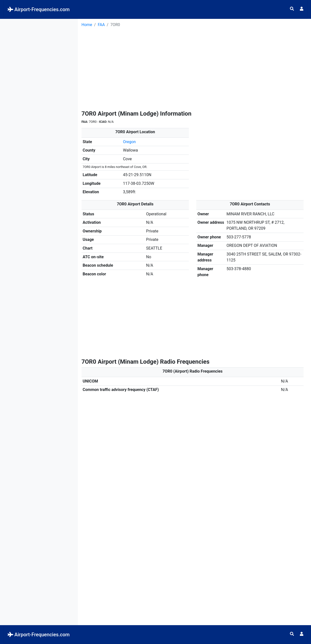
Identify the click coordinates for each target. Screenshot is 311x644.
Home (87, 25)
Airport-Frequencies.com (39, 9)
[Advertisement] (39, 93)
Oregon (129, 142)
